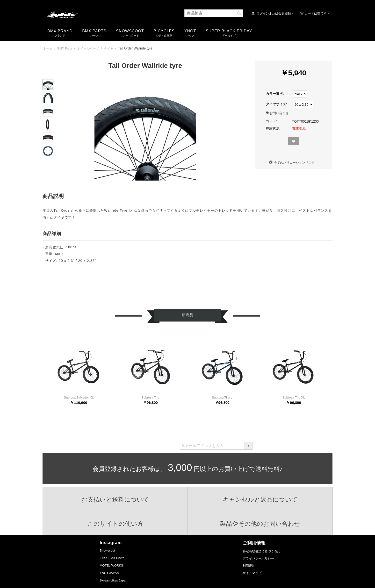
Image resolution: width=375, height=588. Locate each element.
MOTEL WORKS (112, 565)
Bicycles (164, 31)
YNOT (190, 31)
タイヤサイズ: (277, 104)
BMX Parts (94, 31)
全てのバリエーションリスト (294, 163)
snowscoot (130, 31)
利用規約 (249, 566)
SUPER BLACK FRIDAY (229, 31)
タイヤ (109, 48)
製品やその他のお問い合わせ (260, 524)
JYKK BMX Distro (112, 558)
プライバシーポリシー (258, 558)
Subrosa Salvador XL (79, 397)
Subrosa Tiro (151, 397)
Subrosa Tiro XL (294, 397)
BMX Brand (60, 31)
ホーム (48, 48)
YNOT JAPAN (109, 573)
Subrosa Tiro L (222, 397)
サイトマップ (252, 573)
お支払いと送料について (115, 499)
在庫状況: (273, 128)
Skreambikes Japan (114, 580)
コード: (271, 121)
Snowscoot (108, 550)
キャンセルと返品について (260, 499)
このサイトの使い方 (115, 524)
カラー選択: (275, 94)
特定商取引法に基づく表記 (261, 551)
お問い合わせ (277, 113)
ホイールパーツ (88, 48)
